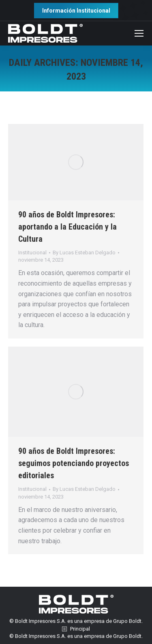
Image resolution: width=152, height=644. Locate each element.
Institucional (32, 253)
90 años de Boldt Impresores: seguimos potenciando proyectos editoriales (74, 463)
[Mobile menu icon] (139, 33)
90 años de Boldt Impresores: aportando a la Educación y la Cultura (67, 227)
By (84, 253)
